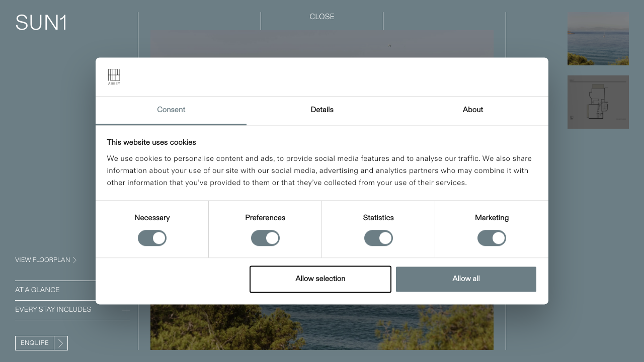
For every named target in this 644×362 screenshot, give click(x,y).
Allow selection (320, 279)
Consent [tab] (171, 110)
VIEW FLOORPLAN (43, 260)
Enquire (35, 343)
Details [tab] (322, 110)
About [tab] (473, 110)
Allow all (466, 279)
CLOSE (322, 17)
